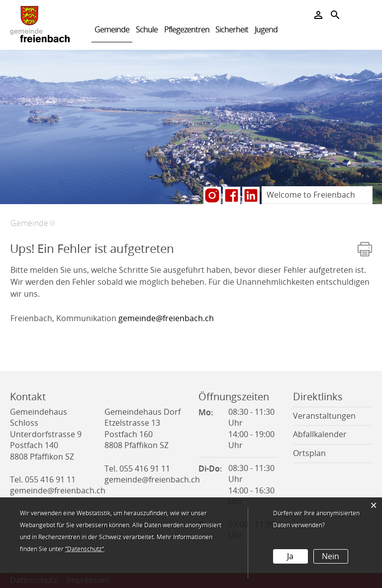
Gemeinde (112, 30)
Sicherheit (232, 30)
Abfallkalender (320, 434)
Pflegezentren (187, 30)
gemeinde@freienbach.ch (166, 318)
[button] (33, 223)
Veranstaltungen (324, 416)
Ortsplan (309, 453)
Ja (290, 556)
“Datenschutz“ (85, 549)
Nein (331, 556)
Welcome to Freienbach (311, 195)
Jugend (266, 30)
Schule (147, 30)
